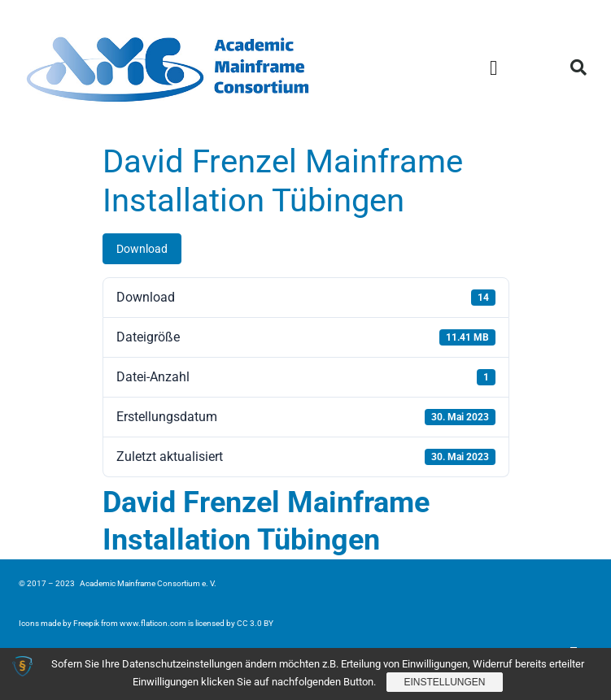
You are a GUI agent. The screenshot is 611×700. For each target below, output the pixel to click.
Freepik (86, 623)
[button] (494, 68)
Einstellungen (444, 682)
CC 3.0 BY (255, 623)
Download (142, 249)
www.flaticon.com (153, 623)
